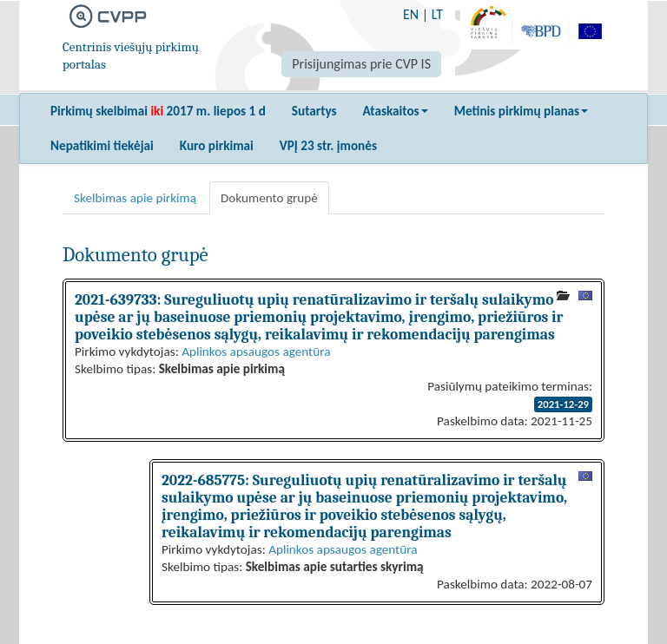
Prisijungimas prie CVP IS (361, 64)
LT (437, 14)
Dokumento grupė (269, 198)
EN (411, 14)
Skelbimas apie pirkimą (135, 198)
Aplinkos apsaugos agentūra (256, 352)
